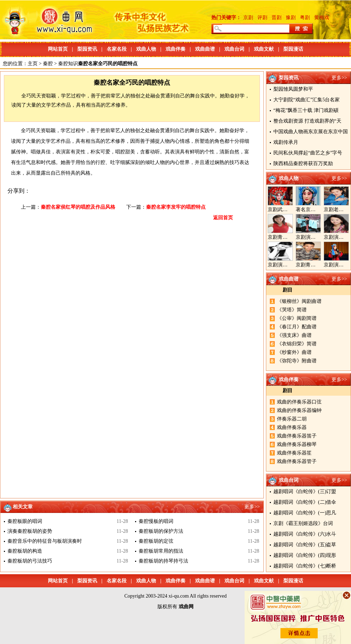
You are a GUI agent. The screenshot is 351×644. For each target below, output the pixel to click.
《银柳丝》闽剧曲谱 (299, 301)
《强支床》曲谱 (294, 335)
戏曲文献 (264, 49)
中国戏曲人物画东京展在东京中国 (311, 132)
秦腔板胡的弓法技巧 (30, 561)
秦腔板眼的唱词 (25, 521)
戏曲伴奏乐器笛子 (297, 436)
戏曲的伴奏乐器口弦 (299, 402)
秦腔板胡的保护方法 (161, 531)
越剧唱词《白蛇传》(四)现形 (305, 555)
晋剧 (277, 18)
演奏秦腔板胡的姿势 (30, 531)
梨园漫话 (293, 49)
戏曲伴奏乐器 (292, 427)
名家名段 (117, 49)
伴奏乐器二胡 (292, 419)
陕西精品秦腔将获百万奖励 (303, 163)
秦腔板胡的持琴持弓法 (163, 561)
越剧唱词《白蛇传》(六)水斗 (305, 534)
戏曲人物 (146, 49)
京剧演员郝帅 (311, 237)
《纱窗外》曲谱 (294, 352)
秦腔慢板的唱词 (156, 521)
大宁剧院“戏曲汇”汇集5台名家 (307, 100)
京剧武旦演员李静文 (290, 210)
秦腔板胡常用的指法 (161, 551)
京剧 (248, 18)
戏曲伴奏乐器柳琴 (297, 444)
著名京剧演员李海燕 (318, 210)
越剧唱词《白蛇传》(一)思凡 (305, 513)
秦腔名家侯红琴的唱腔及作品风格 (78, 207)
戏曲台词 (234, 49)
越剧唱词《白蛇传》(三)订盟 (305, 492)
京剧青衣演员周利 (288, 237)
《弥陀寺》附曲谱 (297, 361)
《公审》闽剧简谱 (297, 318)
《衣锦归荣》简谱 (297, 344)
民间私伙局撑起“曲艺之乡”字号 (308, 153)
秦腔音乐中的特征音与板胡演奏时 (45, 541)
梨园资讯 (87, 49)
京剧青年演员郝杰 (316, 265)
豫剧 (291, 18)
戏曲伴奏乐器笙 (294, 453)
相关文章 (23, 507)
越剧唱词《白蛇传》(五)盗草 (305, 545)
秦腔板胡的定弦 (156, 541)
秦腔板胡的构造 (25, 551)
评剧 (262, 18)
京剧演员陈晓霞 (285, 265)
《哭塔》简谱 (292, 310)
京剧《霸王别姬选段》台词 (303, 523)
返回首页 (223, 218)
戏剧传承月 (286, 142)
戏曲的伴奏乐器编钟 (299, 410)
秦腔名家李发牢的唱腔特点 (176, 207)
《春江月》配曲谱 (297, 327)
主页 (33, 64)
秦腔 (48, 64)
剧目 (288, 290)
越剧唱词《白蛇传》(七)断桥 (305, 566)
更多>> (339, 78)
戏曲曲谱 (205, 49)
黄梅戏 (322, 18)
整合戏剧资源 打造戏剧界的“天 (307, 121)
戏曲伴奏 (175, 49)
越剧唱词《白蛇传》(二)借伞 (305, 502)
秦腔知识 (68, 64)
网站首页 (58, 49)
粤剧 (305, 18)
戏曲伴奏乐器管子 (297, 461)
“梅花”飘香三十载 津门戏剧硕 (306, 110)
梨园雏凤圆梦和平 (293, 89)
